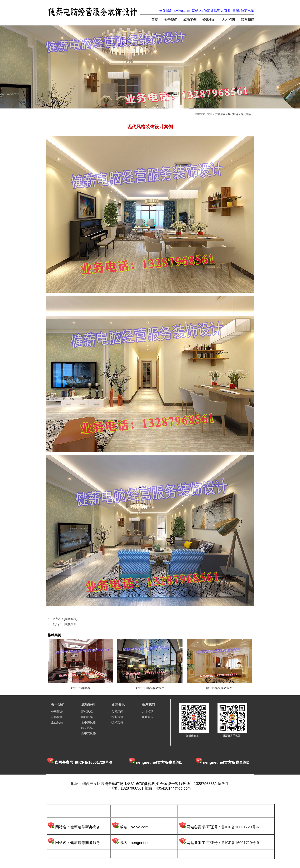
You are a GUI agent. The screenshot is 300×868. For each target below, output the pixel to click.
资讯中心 (209, 20)
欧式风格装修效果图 (219, 688)
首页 (155, 20)
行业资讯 (117, 717)
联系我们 (247, 20)
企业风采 (57, 722)
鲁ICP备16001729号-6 (240, 827)
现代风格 (233, 114)
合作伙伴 (57, 717)
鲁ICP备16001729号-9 (240, 843)
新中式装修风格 (81, 688)
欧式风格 (87, 728)
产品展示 (220, 114)
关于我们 (171, 20)
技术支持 (117, 722)
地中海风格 (89, 722)
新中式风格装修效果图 (150, 688)
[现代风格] (71, 619)
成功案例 (190, 20)
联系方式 (147, 717)
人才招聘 (228, 20)
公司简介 (57, 712)
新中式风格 (89, 733)
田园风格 (87, 717)
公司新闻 (117, 712)
